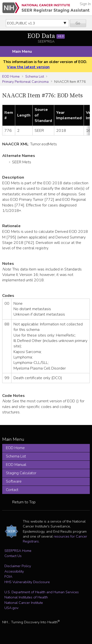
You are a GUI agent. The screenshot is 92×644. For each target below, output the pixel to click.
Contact (12, 490)
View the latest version (28, 67)
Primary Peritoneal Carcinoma (25, 82)
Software (14, 481)
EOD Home (11, 76)
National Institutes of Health (26, 597)
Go (78, 23)
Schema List (35, 76)
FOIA (8, 576)
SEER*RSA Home (18, 551)
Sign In (85, 4)
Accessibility (14, 571)
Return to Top (24, 502)
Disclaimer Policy (18, 566)
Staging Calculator (21, 473)
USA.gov (11, 608)
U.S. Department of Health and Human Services (42, 592)
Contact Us (13, 556)
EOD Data (46, 36)
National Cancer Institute (24, 603)
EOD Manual (16, 465)
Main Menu (22, 51)
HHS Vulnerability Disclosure (27, 582)
